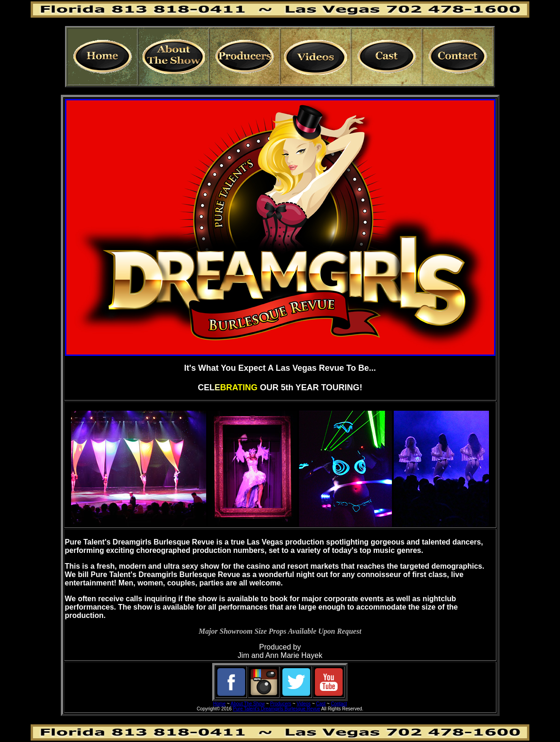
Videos (304, 704)
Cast (321, 704)
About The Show (248, 704)
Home (219, 704)
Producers (281, 704)
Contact (339, 704)
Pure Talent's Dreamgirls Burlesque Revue (277, 709)
